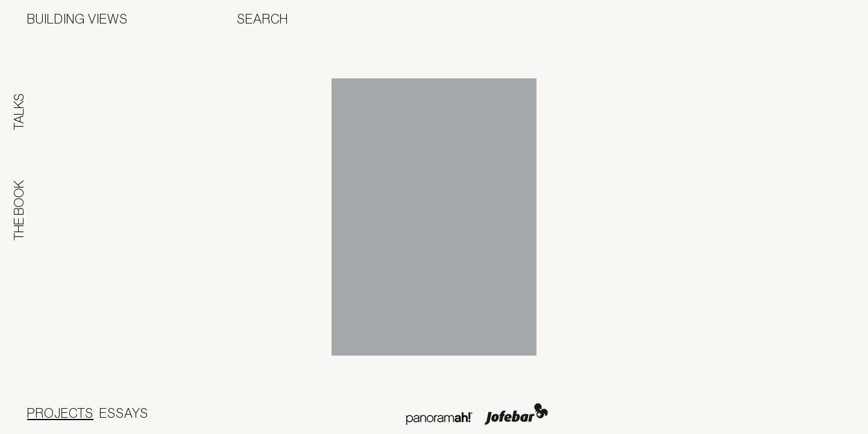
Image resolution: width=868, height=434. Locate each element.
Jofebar (516, 414)
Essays (124, 413)
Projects (60, 413)
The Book (19, 210)
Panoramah (439, 419)
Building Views (77, 19)
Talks (19, 112)
